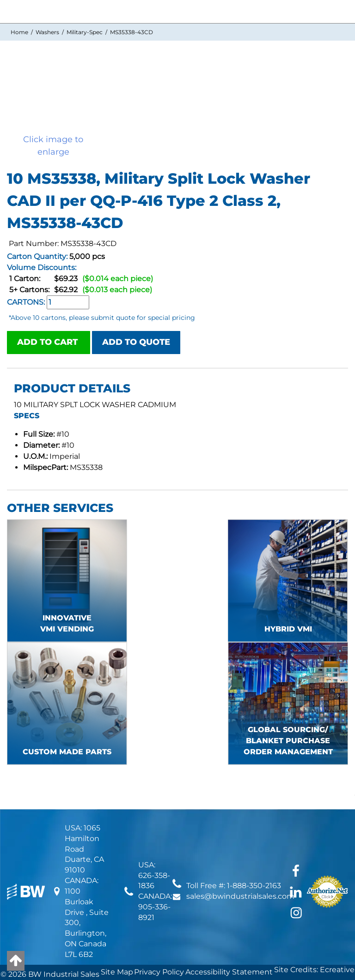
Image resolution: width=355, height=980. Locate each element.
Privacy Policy (159, 972)
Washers (47, 32)
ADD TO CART (49, 342)
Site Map (117, 972)
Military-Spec (85, 32)
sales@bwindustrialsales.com (240, 896)
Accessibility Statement (229, 972)
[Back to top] (16, 961)
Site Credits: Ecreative (314, 970)
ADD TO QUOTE (136, 342)
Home (19, 32)
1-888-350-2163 (254, 886)
